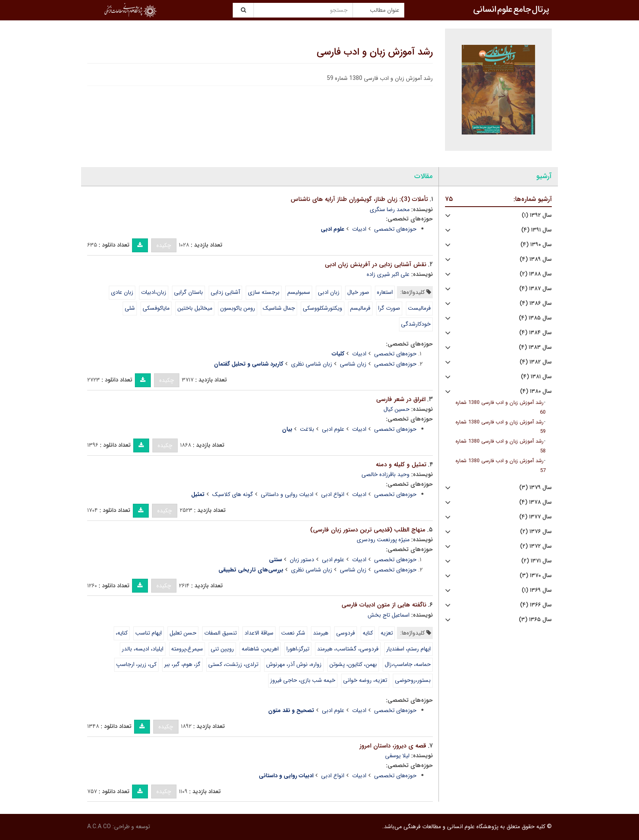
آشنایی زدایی (225, 292)
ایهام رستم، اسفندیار (409, 649)
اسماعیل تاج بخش (389, 615)
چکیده (164, 245)
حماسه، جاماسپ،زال (408, 664)
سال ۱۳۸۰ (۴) (536, 391)
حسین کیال (397, 409)
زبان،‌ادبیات (154, 292)
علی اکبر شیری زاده (388, 274)
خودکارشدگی (416, 324)
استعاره (385, 292)
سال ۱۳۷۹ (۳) (535, 488)
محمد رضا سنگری (390, 209)
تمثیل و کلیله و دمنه (401, 465)
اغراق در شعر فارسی (401, 399)
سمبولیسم (299, 292)
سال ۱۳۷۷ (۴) (535, 517)
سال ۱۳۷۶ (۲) (536, 532)
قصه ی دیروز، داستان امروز (393, 746)
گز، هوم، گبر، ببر (182, 664)
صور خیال (358, 292)
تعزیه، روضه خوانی (365, 680)
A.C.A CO (99, 827)
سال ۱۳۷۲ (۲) (536, 546)
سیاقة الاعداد (259, 633)
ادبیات (359, 229)
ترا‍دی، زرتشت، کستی (233, 664)
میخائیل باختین (195, 308)
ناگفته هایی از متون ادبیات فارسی (384, 605)
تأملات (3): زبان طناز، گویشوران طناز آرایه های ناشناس (359, 199)
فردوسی (346, 633)
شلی (130, 308)
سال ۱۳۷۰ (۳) (536, 576)
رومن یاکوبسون (238, 308)
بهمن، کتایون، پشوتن (353, 664)
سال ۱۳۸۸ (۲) (536, 274)
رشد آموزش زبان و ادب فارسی (375, 52)
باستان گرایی (188, 292)
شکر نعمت (293, 633)
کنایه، (122, 633)
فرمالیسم (360, 308)
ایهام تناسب (149, 633)
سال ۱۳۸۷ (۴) (535, 289)
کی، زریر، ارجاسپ (136, 664)
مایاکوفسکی (156, 308)
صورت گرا (389, 308)
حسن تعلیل (183, 633)
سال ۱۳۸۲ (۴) (536, 362)
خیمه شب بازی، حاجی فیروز (303, 680)
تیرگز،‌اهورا (298, 649)
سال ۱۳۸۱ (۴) (536, 377)
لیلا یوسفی (397, 756)
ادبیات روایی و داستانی (287, 494)
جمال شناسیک (279, 308)
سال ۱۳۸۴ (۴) (535, 333)
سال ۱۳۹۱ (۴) (537, 230)
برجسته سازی (264, 292)
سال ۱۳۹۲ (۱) (537, 215)
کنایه (368, 633)
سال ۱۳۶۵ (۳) (535, 620)
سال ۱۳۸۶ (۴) (536, 303)
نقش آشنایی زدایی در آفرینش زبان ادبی (376, 265)
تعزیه (387, 633)
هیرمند (321, 633)
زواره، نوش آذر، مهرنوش (294, 664)
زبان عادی (122, 292)
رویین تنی (222, 649)
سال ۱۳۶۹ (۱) (537, 590)
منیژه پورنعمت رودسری (383, 540)
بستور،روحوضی (413, 680)
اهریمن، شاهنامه (260, 649)
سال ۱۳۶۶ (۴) (536, 605)
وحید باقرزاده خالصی (386, 474)
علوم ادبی (333, 429)
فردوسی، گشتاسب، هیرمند (348, 649)
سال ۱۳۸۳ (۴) (535, 347)
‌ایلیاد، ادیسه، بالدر (143, 649)
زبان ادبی (329, 292)
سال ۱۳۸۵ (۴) (535, 318)
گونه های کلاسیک (233, 494)
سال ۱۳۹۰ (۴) (536, 245)
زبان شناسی (353, 364)
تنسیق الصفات (220, 633)
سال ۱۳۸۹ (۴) (536, 259)
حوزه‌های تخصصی (395, 229)
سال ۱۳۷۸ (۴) (535, 502)
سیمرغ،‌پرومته (187, 649)
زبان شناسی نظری (312, 364)
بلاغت (307, 429)
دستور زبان (302, 560)
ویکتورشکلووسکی (323, 308)
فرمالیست (419, 308)
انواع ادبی (333, 494)
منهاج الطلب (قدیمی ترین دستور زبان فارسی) (368, 530)
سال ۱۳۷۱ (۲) (537, 561)
